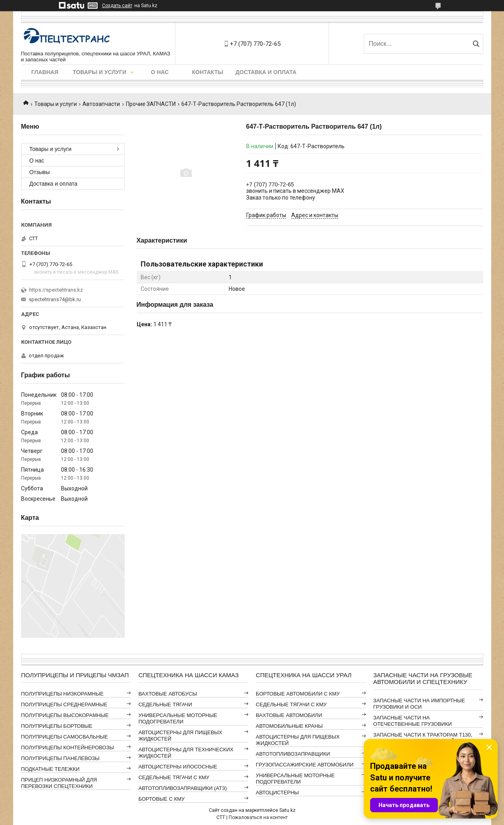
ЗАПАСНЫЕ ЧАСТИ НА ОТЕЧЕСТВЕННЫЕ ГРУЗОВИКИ (413, 721)
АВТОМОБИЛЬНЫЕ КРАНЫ (289, 726)
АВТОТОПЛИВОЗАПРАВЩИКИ (293, 754)
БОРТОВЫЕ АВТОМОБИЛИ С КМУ (298, 694)
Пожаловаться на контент (258, 817)
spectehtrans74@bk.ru (55, 299)
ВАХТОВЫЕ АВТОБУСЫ (168, 694)
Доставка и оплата (266, 72)
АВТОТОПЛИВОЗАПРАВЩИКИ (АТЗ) (182, 788)
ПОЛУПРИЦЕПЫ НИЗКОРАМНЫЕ (62, 694)
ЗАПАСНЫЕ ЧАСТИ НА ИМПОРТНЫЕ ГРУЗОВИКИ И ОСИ (419, 704)
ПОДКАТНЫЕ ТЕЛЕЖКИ (50, 769)
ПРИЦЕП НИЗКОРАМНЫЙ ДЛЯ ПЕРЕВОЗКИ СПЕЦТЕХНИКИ (59, 783)
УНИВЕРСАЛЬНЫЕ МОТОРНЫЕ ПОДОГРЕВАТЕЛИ (178, 718)
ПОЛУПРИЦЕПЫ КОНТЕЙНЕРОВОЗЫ (68, 748)
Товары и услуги (100, 72)
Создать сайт (117, 6)
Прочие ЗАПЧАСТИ (151, 104)
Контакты (208, 72)
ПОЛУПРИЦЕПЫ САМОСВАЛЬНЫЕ (65, 737)
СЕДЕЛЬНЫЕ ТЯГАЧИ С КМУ (174, 777)
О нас (160, 72)
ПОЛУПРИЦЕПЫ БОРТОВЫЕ (57, 726)
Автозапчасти (101, 104)
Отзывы (40, 172)
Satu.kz (287, 810)
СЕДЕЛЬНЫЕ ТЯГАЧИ (165, 704)
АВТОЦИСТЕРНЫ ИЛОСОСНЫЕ (178, 767)
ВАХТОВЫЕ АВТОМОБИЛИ (289, 715)
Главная (45, 72)
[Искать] (476, 44)
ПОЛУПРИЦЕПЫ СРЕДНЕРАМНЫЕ (64, 704)
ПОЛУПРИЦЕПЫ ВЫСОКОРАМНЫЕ (65, 715)
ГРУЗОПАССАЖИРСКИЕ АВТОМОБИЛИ (305, 765)
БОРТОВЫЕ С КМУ (161, 799)
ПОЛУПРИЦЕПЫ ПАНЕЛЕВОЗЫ (60, 758)
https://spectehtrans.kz (56, 290)
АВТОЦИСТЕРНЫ (277, 793)
